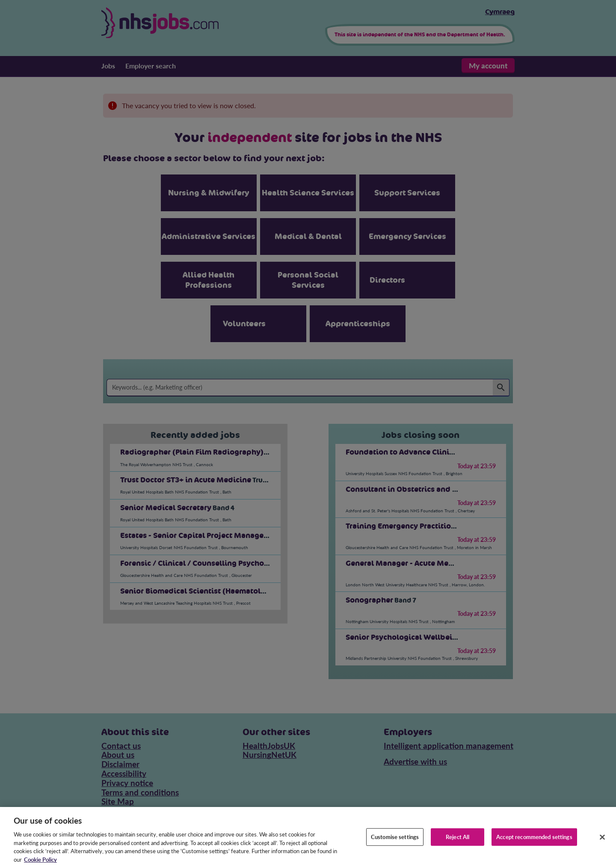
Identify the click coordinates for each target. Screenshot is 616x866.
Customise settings (395, 843)
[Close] (602, 843)
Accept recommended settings (534, 843)
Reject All (458, 843)
